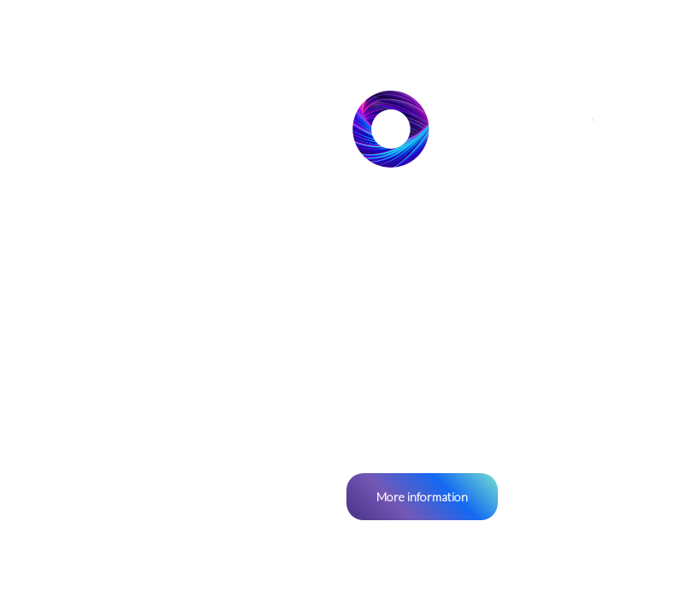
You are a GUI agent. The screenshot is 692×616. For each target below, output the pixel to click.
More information (422, 497)
